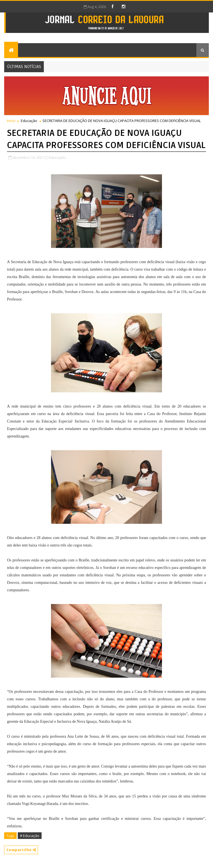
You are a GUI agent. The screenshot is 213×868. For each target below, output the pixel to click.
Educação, (58, 157)
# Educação (30, 836)
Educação (29, 121)
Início (11, 121)
